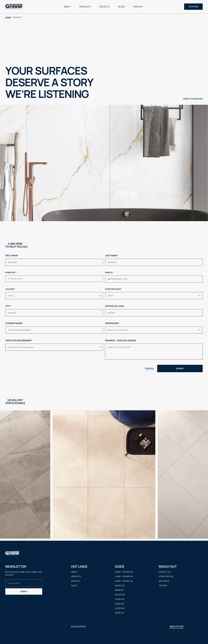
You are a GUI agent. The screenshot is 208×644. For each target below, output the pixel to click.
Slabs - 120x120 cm (124, 581)
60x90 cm (120, 599)
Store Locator (166, 576)
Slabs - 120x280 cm (124, 576)
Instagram (164, 581)
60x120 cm (120, 595)
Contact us (165, 572)
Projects (104, 7)
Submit (24, 591)
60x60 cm (120, 604)
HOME (8, 17)
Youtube (163, 585)
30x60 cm (120, 613)
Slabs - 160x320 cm (124, 572)
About (67, 7)
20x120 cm (120, 608)
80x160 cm (120, 585)
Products (85, 7)
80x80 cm (119, 590)
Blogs (121, 7)
